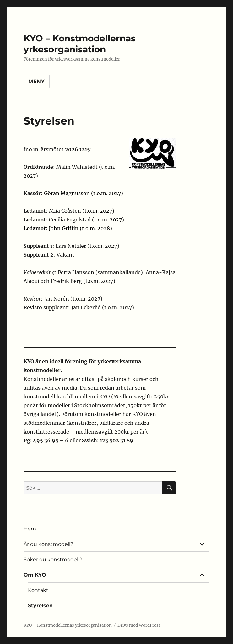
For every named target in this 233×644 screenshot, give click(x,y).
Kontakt (38, 590)
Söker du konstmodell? (53, 559)
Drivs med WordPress (139, 625)
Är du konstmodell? (48, 544)
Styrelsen (40, 606)
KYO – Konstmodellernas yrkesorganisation (80, 44)
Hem (30, 529)
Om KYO (35, 575)
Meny (37, 81)
